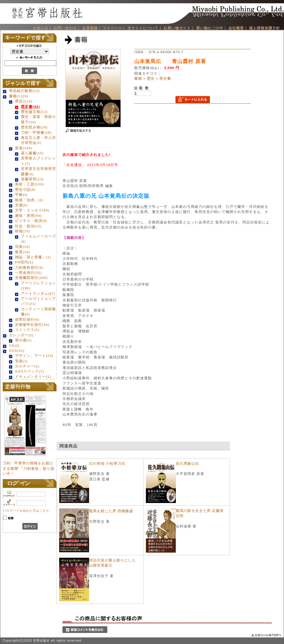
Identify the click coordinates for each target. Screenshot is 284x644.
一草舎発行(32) (28, 273)
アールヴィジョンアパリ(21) (38, 301)
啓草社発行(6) (27, 319)
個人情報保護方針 (265, 28)
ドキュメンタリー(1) (33, 377)
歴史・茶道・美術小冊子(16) (38, 119)
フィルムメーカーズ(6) (38, 239)
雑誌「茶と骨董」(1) (33, 257)
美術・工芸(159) (29, 184)
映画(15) (23, 231)
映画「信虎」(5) (29, 200)
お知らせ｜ (43, 28)
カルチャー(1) (27, 366)
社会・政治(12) (28, 226)
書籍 (138, 78)
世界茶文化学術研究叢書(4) (38, 171)
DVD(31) (17, 351)
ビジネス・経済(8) (31, 221)
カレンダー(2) (21, 335)
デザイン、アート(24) (34, 356)
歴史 (151, 78)
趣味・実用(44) (28, 216)
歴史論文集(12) (34, 112)
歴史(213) (24, 101)
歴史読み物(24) (34, 127)
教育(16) (23, 252)
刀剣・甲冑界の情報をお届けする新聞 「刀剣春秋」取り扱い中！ (29, 468)
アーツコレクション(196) (38, 286)
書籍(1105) (19, 96)
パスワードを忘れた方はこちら (26, 511)
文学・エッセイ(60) (32, 210)
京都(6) (21, 205)
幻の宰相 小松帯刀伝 (107, 463)
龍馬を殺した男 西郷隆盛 (111, 511)
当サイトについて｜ (145, 28)
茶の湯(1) (23, 340)
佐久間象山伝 (187, 463)
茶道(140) (24, 148)
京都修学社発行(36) (32, 325)
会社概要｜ (238, 28)
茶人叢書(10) (32, 153)
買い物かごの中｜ (212, 28)
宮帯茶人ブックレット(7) (38, 161)
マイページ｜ (114, 28)
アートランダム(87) (38, 293)
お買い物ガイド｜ (179, 28)
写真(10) (23, 247)
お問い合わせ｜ (67, 28)
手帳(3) (21, 195)
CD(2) (14, 345)
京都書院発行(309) (31, 278)
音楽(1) (21, 361)
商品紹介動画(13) (24, 91)
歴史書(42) (30, 106)
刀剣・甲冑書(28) (36, 132)
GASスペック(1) (29, 371)
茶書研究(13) (32, 179)
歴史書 (165, 78)
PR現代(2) (24, 262)
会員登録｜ (92, 28)
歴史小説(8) (25, 190)
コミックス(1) (27, 330)
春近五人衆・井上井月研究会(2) (38, 140)
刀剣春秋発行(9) (29, 267)
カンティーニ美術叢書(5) (38, 312)
